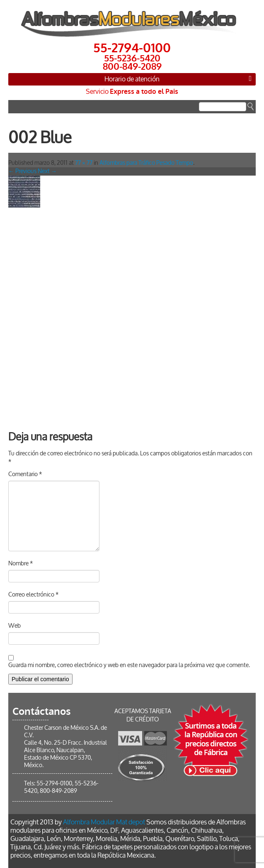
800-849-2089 (58, 791)
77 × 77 (84, 163)
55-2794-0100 (54, 784)
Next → (47, 171)
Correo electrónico (33, 595)
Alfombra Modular (89, 822)
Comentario (25, 474)
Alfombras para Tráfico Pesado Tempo (146, 163)
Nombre (21, 564)
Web (15, 626)
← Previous (22, 171)
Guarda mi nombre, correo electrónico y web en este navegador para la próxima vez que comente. (129, 665)
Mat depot (131, 822)
